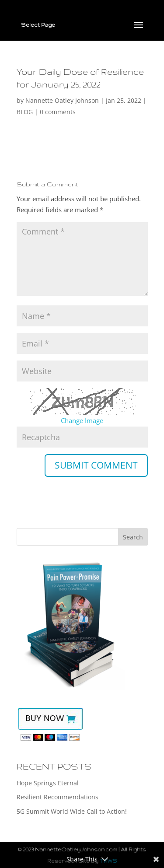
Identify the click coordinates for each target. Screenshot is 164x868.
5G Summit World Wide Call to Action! (72, 811)
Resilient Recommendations (58, 797)
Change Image (82, 420)
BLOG (25, 112)
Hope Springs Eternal (48, 783)
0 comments (58, 112)
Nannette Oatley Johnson (62, 100)
